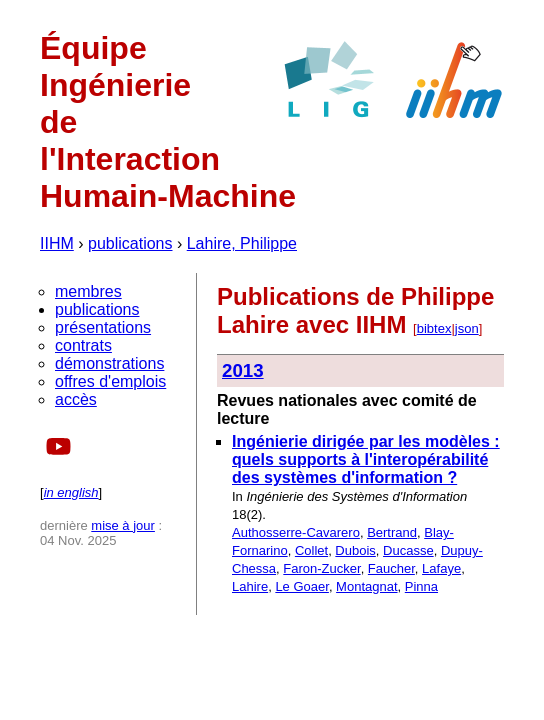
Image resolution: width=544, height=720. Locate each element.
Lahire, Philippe (242, 243)
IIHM (57, 243)
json (467, 328)
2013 (243, 370)
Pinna (421, 586)
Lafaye (441, 568)
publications (130, 243)
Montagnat (366, 586)
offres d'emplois (110, 381)
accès (76, 399)
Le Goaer (302, 586)
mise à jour (123, 525)
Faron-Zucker (321, 568)
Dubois (355, 550)
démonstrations (109, 363)
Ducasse (408, 550)
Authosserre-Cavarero (296, 532)
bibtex (434, 328)
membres (88, 291)
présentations (103, 327)
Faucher (391, 568)
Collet (311, 550)
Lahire (250, 586)
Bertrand (392, 532)
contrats (83, 345)
